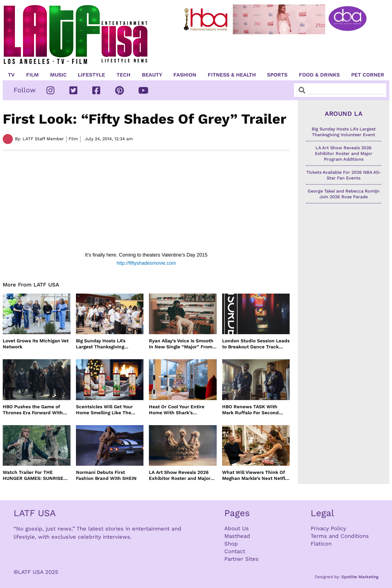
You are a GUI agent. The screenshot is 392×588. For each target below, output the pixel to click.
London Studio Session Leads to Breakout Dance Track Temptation (256, 344)
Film (32, 75)
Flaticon (321, 544)
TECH (123, 75)
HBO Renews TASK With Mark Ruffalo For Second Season (250, 410)
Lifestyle (91, 75)
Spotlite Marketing (360, 577)
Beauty (152, 75)
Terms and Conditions (340, 536)
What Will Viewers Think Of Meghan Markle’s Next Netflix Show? (256, 475)
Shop (231, 544)
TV (11, 75)
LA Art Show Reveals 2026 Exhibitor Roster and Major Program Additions (180, 475)
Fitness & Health (232, 75)
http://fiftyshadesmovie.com (146, 263)
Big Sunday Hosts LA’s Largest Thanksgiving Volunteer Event (101, 344)
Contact (235, 551)
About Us (237, 528)
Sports (277, 75)
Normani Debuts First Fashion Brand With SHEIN (106, 475)
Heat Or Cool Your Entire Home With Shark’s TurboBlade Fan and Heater (180, 410)
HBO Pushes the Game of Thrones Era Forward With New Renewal (33, 410)
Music (58, 75)
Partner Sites (241, 559)
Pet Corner (368, 75)
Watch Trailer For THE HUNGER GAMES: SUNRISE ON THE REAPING (33, 475)
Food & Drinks (319, 75)
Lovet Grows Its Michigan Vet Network (36, 344)
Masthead (237, 536)
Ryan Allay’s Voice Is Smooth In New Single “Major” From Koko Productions (181, 344)
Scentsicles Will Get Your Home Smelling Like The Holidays (104, 410)
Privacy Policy (328, 528)
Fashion (185, 75)
